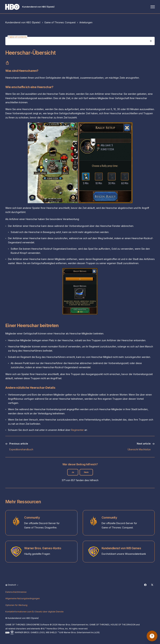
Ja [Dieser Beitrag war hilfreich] (73, 472)
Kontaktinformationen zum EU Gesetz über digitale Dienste (34, 612)
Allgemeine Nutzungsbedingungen (23, 598)
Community (32, 518)
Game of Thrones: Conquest (60, 22)
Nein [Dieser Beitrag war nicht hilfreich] (86, 472)
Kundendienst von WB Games (121, 548)
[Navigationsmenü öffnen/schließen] (152, 7)
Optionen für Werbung (16, 605)
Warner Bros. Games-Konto (43, 548)
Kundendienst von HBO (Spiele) (23, 22)
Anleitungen (86, 22)
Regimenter (77, 430)
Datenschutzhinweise (16, 592)
